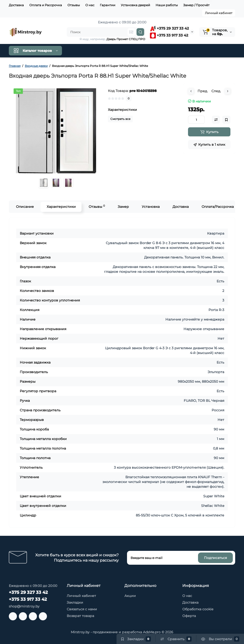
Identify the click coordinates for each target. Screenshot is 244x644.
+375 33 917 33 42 (169, 35)
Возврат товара (80, 616)
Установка (150, 207)
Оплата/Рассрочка (217, 207)
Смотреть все (120, 119)
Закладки (75, 602)
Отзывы (74, 5)
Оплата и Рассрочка (46, 5)
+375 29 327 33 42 (169, 28)
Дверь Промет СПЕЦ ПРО (126, 39)
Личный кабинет (219, 13)
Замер (123, 207)
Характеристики (61, 207)
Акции (130, 596)
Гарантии (108, 5)
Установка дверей (135, 5)
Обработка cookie (198, 609)
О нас (90, 5)
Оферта (189, 616)
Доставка (16, 5)
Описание (25, 207)
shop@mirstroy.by (24, 606)
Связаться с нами (82, 609)
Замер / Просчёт (196, 5)
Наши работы (167, 5)
